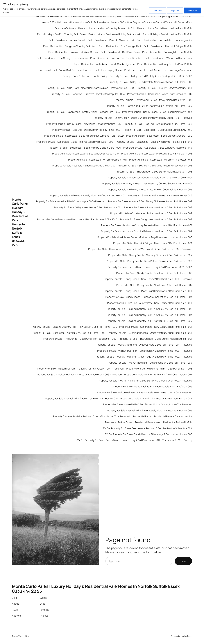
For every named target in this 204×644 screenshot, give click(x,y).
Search (183, 561)
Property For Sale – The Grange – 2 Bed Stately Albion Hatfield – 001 (155, 339)
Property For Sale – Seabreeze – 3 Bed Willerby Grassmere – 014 (158, 148)
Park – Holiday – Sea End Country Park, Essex (62, 34)
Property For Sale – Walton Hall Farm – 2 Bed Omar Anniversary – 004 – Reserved (80, 369)
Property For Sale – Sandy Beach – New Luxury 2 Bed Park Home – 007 (154, 285)
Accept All (192, 10)
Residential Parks (142, 416)
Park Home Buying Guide (108, 70)
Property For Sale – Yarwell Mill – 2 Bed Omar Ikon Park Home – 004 (156, 398)
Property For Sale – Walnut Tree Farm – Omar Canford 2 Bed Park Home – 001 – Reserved (144, 345)
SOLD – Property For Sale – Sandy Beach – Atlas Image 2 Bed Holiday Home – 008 (148, 434)
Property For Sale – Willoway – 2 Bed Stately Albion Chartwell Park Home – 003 (150, 189)
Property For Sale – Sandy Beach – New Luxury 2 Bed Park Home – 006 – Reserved (148, 279)
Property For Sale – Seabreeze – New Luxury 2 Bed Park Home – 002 (69, 333)
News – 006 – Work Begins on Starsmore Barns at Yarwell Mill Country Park (152, 22)
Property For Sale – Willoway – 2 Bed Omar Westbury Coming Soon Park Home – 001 (147, 183)
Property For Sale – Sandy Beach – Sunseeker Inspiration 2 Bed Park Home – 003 (149, 297)
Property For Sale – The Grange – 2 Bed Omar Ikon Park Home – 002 (80, 339)
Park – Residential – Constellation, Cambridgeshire (164, 40)
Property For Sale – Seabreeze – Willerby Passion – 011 (97, 160)
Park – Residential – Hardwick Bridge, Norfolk (168, 46)
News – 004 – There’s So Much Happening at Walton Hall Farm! (158, 16)
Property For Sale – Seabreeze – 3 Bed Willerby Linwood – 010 (85, 154)
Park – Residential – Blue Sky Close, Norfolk (111, 40)
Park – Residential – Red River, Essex (120, 52)
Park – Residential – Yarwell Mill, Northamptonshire (65, 70)
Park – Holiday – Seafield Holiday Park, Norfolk (168, 34)
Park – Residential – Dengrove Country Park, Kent (70, 46)
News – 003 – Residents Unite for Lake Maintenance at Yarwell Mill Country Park (78, 16)
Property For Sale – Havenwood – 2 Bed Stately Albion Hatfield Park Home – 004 (149, 106)
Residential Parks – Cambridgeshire (173, 416)
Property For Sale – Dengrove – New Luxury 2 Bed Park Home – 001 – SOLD (77, 219)
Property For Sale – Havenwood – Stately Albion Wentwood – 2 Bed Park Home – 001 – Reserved (140, 249)
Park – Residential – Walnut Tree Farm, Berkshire (116, 58)
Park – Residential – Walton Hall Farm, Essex (168, 58)
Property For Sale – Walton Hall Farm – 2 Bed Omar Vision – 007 (158, 374)
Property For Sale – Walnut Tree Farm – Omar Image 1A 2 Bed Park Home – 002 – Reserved (144, 357)
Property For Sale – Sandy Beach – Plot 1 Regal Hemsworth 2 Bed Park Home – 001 (148, 291)
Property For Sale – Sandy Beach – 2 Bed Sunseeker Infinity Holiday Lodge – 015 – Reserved (143, 118)
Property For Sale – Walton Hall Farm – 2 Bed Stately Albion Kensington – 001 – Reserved (145, 392)
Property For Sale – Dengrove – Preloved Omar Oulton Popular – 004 (88, 94)
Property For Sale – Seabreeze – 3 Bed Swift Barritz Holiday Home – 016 (154, 142)
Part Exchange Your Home (178, 70)
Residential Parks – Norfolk (178, 422)
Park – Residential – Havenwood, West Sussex (73, 52)
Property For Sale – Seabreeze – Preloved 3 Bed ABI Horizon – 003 (157, 154)
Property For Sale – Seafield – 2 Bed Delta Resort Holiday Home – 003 (155, 166)
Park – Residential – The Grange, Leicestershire (62, 58)
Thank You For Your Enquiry (177, 440)
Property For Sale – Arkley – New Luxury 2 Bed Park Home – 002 (158, 207)
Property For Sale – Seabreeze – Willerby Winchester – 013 (161, 160)
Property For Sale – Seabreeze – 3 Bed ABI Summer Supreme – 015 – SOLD (84, 136)
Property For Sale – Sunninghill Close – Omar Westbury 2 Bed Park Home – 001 (150, 333)
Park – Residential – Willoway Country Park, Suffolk (165, 64)
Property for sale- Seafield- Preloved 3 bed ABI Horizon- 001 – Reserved (91, 416)
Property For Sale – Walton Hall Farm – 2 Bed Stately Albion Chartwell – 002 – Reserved (145, 381)
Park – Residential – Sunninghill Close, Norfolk (167, 52)
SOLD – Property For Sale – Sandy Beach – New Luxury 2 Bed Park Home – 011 (118, 440)
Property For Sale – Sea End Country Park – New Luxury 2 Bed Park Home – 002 (150, 309)
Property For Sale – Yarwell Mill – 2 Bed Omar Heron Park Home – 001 (81, 398)
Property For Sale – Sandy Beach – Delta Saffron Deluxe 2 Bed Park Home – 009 (149, 261)
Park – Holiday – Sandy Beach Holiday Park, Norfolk (165, 28)
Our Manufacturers (65, 28)
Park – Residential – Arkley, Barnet (67, 40)
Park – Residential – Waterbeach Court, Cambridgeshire (104, 64)
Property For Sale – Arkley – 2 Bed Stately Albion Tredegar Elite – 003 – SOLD (151, 76)
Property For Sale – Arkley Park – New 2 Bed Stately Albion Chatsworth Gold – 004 (90, 88)
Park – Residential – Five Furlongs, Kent (120, 46)
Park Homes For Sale (135, 70)
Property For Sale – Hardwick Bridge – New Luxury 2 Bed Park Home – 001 (153, 243)
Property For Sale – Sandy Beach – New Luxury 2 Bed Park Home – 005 (154, 273)
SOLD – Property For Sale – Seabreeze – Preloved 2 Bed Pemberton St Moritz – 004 (147, 428)
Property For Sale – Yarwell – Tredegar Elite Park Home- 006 (160, 195)
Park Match (155, 70)
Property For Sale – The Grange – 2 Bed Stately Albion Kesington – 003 (154, 172)
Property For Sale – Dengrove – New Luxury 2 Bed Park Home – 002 (156, 219)
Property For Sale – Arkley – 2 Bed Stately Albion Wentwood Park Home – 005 (150, 82)
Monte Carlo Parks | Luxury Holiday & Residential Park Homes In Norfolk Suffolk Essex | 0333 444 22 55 (20, 222)
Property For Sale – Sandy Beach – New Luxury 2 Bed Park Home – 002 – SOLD (150, 267)
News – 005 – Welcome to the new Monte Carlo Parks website (75, 22)
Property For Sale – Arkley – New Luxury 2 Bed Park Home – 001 (88, 207)
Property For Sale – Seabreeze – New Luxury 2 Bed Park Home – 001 (156, 327)
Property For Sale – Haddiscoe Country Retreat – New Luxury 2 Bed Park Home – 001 (147, 225)
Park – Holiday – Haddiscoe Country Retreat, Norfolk (107, 28)
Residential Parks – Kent (148, 422)
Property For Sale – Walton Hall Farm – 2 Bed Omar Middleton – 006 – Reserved (79, 374)
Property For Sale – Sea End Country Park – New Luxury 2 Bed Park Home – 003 (150, 315)
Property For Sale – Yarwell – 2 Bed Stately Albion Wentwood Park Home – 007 (150, 201)
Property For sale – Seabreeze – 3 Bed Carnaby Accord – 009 (159, 136)
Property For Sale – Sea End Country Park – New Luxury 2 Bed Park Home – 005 (74, 327)
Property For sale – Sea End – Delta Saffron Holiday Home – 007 (86, 130)
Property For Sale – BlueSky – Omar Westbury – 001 (164, 88)
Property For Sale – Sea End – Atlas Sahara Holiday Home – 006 (158, 124)
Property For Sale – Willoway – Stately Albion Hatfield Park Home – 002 (87, 195)
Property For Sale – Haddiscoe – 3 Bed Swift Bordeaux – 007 (160, 94)
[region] (102, 8)
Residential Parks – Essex (119, 422)
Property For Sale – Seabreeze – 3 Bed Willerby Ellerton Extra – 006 (85, 148)
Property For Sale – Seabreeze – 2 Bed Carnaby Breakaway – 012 (158, 130)
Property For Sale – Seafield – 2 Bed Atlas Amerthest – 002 (84, 166)
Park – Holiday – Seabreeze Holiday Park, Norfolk (114, 34)
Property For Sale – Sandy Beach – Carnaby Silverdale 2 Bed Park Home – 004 (150, 255)
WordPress (188, 636)
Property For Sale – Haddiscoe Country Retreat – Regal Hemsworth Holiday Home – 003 (145, 237)
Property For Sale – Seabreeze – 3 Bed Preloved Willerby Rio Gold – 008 (75, 142)
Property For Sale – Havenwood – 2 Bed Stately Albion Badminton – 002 (153, 100)
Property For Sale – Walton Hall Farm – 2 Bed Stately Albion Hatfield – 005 (153, 386)
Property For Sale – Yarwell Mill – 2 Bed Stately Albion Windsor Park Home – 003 (149, 410)
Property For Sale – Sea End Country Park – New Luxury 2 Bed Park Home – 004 (149, 321)
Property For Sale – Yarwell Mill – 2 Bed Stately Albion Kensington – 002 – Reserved (148, 404)
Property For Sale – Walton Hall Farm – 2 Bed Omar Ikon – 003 (159, 369)
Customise (157, 10)
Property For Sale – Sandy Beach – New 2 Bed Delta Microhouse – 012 (84, 124)
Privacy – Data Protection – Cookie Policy (85, 76)
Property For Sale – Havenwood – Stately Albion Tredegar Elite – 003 (83, 112)
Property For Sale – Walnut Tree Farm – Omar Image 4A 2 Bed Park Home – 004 (150, 363)
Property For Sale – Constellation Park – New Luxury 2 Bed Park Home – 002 (151, 213)
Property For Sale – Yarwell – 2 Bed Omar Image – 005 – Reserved (71, 201)
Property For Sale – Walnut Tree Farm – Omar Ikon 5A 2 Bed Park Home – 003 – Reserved (145, 351)
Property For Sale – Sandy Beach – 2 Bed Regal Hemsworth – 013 (157, 112)
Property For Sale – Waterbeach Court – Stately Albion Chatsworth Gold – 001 (150, 177)
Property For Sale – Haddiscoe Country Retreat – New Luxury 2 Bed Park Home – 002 (146, 231)
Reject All (175, 10)
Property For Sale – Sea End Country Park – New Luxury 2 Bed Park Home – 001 (150, 303)
